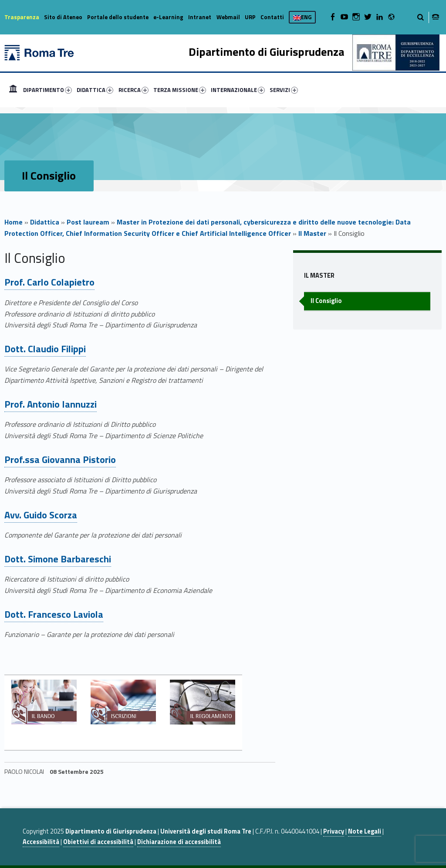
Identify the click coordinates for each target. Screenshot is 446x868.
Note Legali (365, 831)
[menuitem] (13, 90)
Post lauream (88, 222)
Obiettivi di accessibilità (98, 842)
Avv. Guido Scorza (41, 515)
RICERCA (133, 90)
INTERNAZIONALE (238, 90)
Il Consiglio (326, 301)
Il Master (312, 233)
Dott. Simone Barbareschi (58, 559)
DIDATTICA (95, 90)
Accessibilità (41, 842)
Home (13, 90)
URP (250, 17)
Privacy (334, 831)
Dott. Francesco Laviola (54, 614)
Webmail (228, 17)
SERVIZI (284, 90)
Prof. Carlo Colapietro (49, 282)
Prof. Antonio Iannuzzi (51, 404)
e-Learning (168, 17)
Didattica (45, 222)
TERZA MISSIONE (180, 90)
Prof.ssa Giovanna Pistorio (60, 460)
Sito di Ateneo (63, 17)
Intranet (200, 17)
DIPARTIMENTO (47, 90)
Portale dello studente (118, 17)
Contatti (272, 17)
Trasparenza (22, 17)
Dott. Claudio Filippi (45, 349)
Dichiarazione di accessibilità (179, 842)
